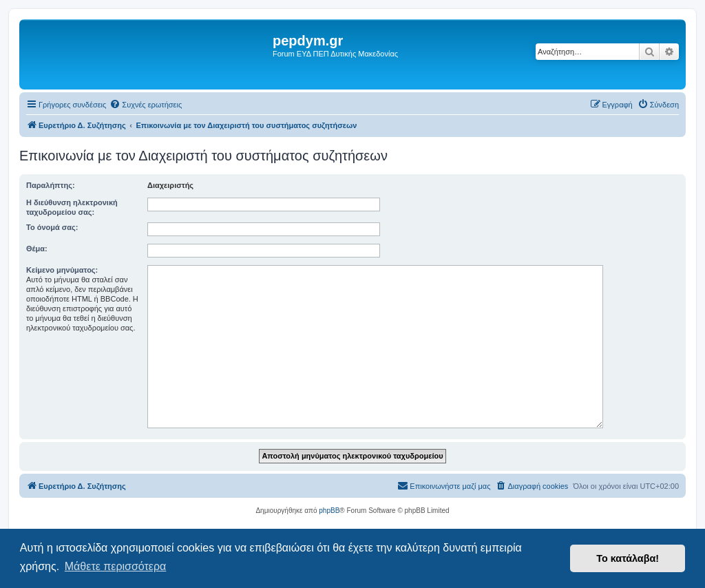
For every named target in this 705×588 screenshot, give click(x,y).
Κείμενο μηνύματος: (62, 270)
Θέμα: (37, 249)
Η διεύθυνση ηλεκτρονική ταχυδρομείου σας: (72, 207)
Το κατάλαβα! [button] (628, 558)
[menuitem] (146, 105)
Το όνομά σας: (52, 227)
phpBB (329, 511)
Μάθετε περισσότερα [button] (116, 566)
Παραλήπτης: (51, 185)
